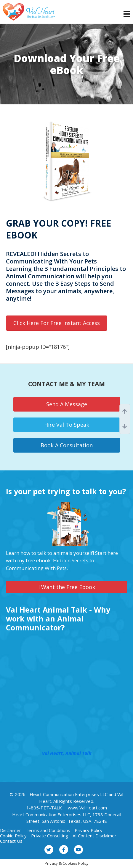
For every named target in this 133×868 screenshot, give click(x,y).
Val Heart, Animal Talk (67, 753)
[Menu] (124, 14)
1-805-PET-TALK (44, 808)
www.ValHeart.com (87, 808)
